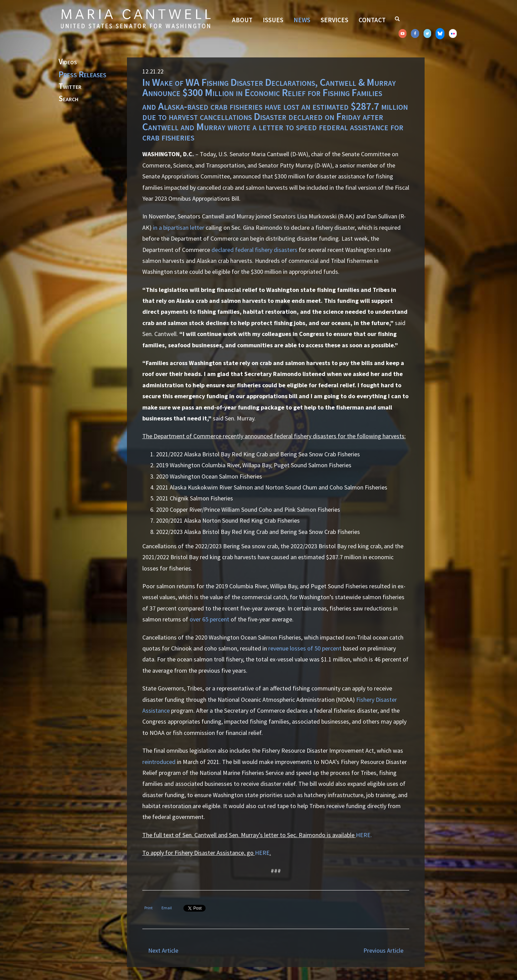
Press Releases (82, 74)
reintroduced (159, 762)
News (302, 20)
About (242, 20)
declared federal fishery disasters (254, 250)
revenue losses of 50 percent (305, 648)
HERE (262, 853)
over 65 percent (209, 619)
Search (68, 99)
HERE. (364, 835)
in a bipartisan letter (179, 227)
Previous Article (383, 950)
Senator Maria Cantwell (135, 18)
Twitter (70, 86)
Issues (273, 20)
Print (148, 908)
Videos (68, 62)
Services (334, 20)
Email (167, 908)
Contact (372, 20)
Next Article (163, 950)
